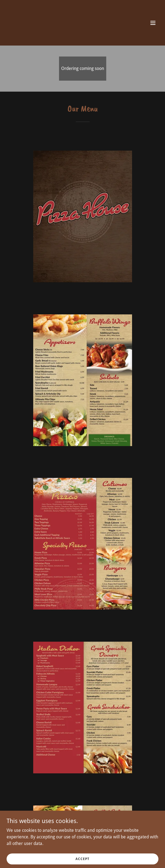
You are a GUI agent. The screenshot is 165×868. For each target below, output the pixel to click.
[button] (153, 23)
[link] (60, 34)
